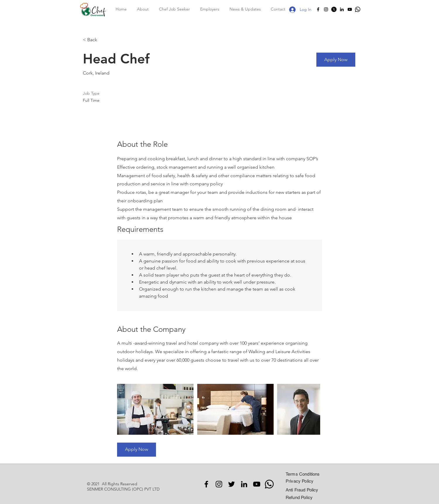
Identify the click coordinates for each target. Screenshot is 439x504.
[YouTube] (350, 9)
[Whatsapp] (358, 9)
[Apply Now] (336, 60)
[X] (334, 9)
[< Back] (104, 40)
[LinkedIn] (342, 9)
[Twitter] (231, 484)
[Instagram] (326, 9)
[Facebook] (318, 9)
